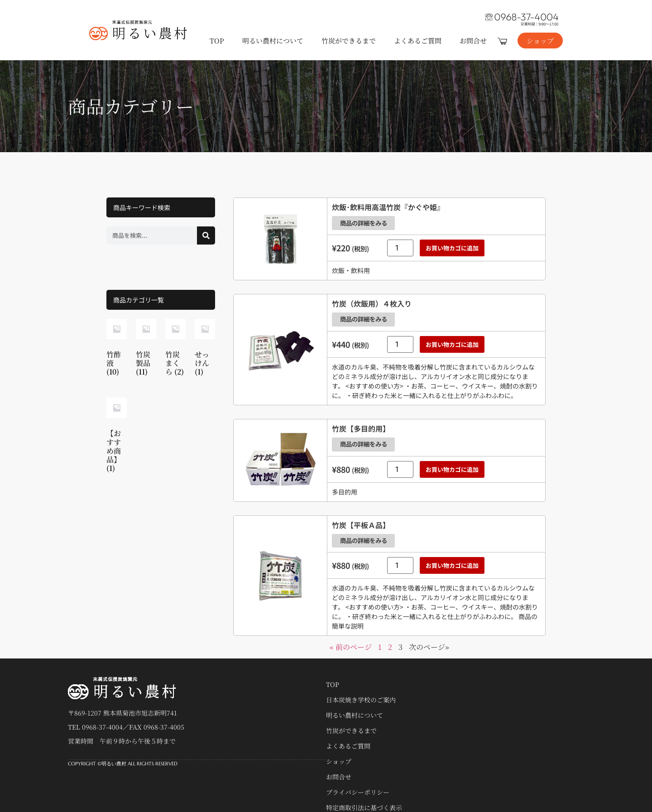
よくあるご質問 (418, 41)
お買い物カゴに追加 (452, 245)
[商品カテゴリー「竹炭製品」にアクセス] (146, 349)
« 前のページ (351, 635)
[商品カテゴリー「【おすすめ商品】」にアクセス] (117, 437)
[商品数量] (400, 245)
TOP (217, 41)
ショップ (339, 749)
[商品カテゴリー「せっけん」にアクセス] (205, 349)
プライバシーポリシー (358, 780)
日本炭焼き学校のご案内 (361, 687)
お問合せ (473, 41)
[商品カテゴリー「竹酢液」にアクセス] (117, 349)
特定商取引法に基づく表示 (364, 795)
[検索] (206, 235)
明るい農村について (273, 41)
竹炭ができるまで (349, 41)
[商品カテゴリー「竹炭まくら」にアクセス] (175, 349)
